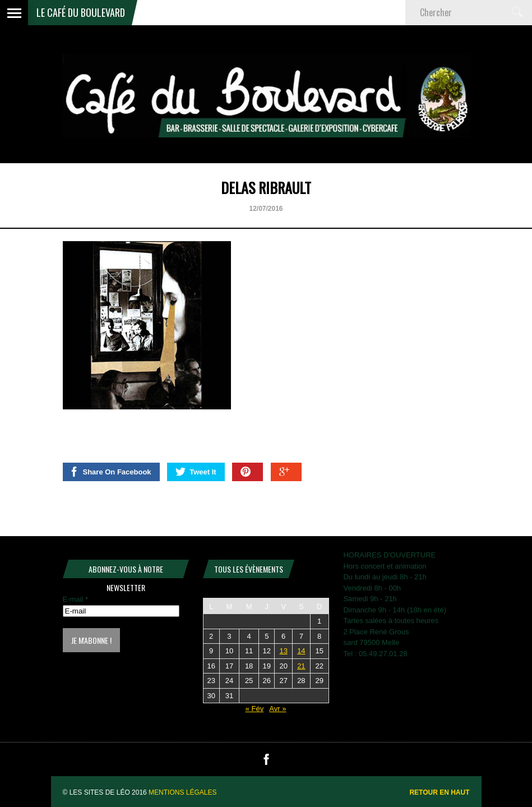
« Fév (255, 709)
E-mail (76, 599)
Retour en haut (439, 792)
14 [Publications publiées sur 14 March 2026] (301, 651)
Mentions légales (182, 792)
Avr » (277, 709)
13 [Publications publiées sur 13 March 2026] (283, 651)
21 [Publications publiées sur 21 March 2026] (301, 666)
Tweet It (196, 472)
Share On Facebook (110, 472)
